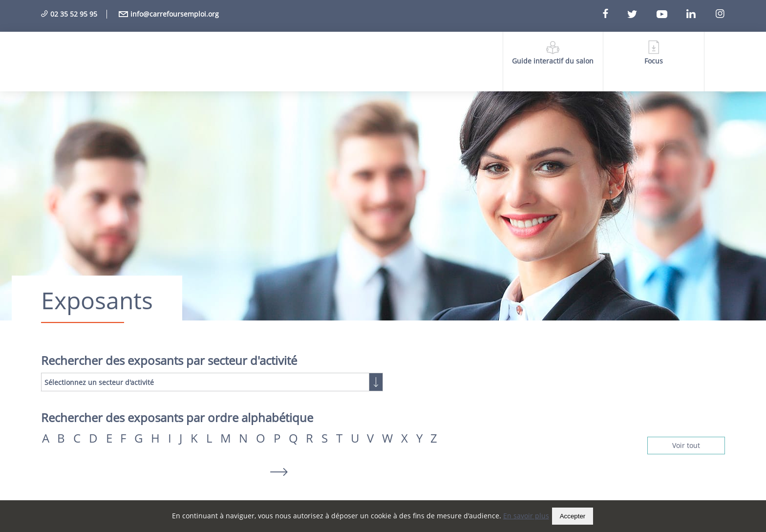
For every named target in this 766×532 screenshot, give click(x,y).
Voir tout (686, 445)
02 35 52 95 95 (69, 14)
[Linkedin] (700, 14)
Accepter (573, 516)
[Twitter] (641, 14)
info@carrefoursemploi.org (169, 14)
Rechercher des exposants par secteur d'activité (169, 361)
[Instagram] (720, 14)
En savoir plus (526, 516)
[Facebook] (614, 14)
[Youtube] (670, 14)
